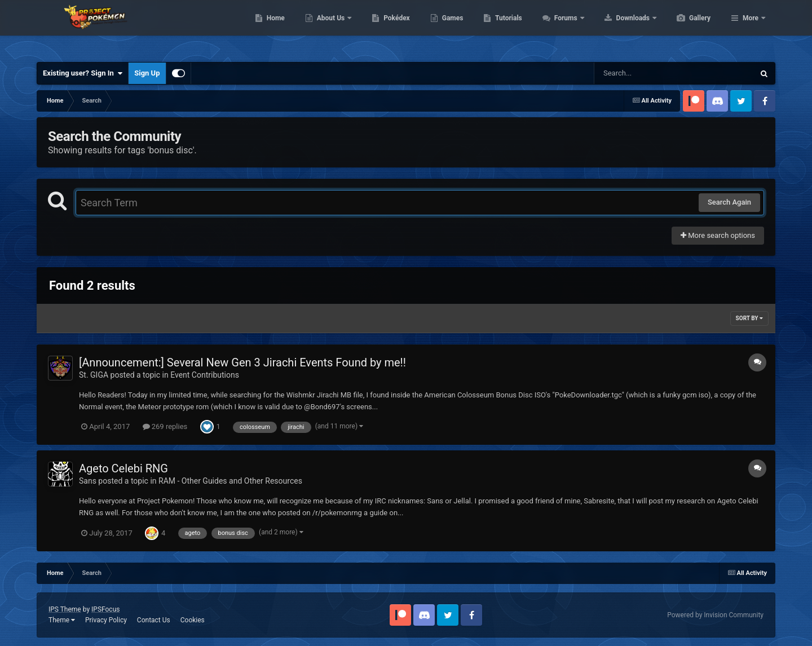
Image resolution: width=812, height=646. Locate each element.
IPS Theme (65, 609)
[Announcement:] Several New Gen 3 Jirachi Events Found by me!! (242, 362)
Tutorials (562, 28)
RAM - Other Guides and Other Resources (230, 481)
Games (506, 28)
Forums (620, 28)
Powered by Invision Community (715, 615)
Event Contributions (205, 375)
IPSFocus (105, 609)
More (751, 28)
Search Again (729, 202)
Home (329, 28)
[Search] (646, 73)
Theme (62, 620)
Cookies (193, 620)
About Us (385, 28)
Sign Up (147, 73)
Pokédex (450, 28)
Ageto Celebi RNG (123, 468)
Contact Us (154, 620)
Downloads (687, 28)
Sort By (749, 318)
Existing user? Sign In (83, 73)
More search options (718, 235)
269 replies (165, 426)
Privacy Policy (106, 620)
